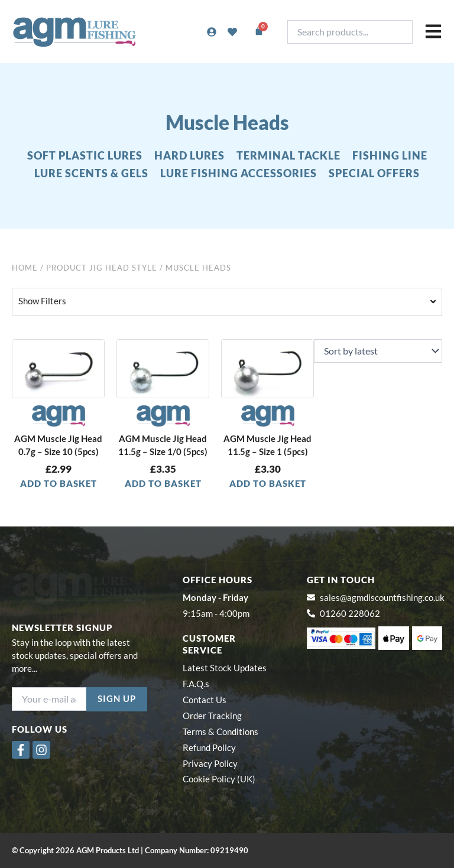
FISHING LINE (390, 155)
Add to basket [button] (59, 484)
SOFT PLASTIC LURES (85, 155)
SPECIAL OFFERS (374, 173)
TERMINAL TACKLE (288, 155)
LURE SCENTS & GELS (91, 173)
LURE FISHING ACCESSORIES (239, 173)
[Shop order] (378, 351)
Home (25, 268)
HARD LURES (189, 155)
